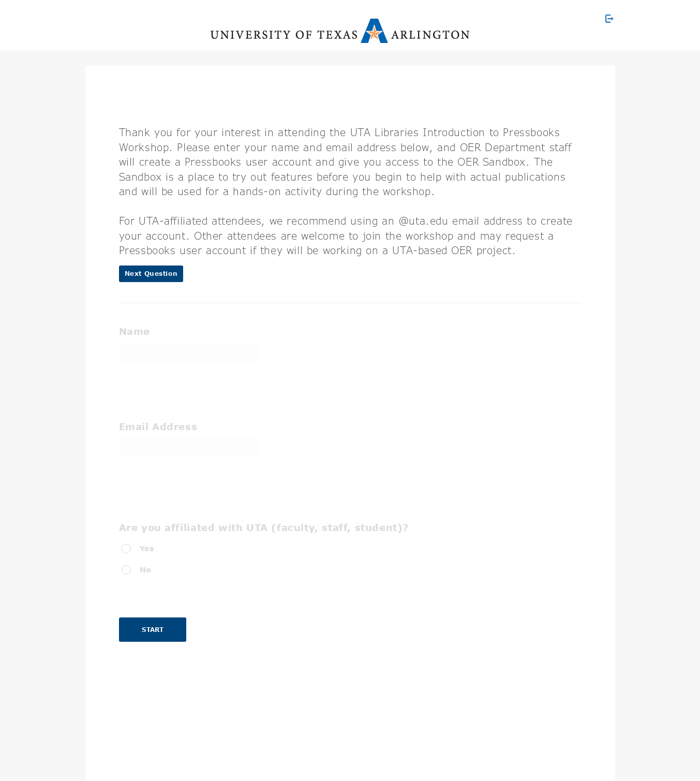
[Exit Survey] (609, 19)
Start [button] (153, 630)
